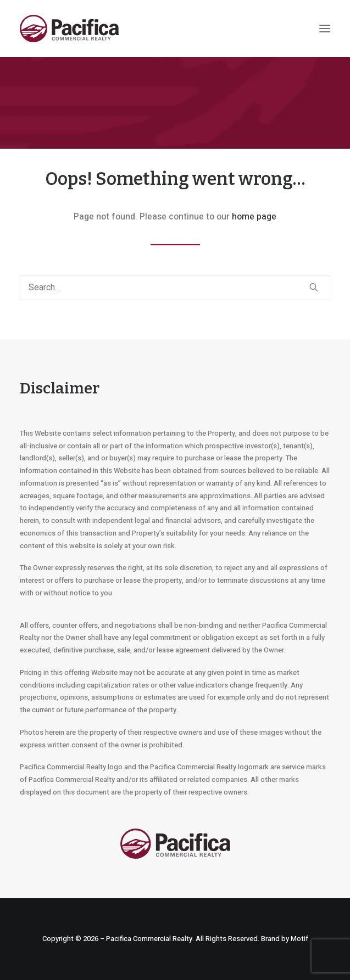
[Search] (175, 288)
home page (254, 217)
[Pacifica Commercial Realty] (69, 29)
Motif (299, 939)
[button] (325, 29)
